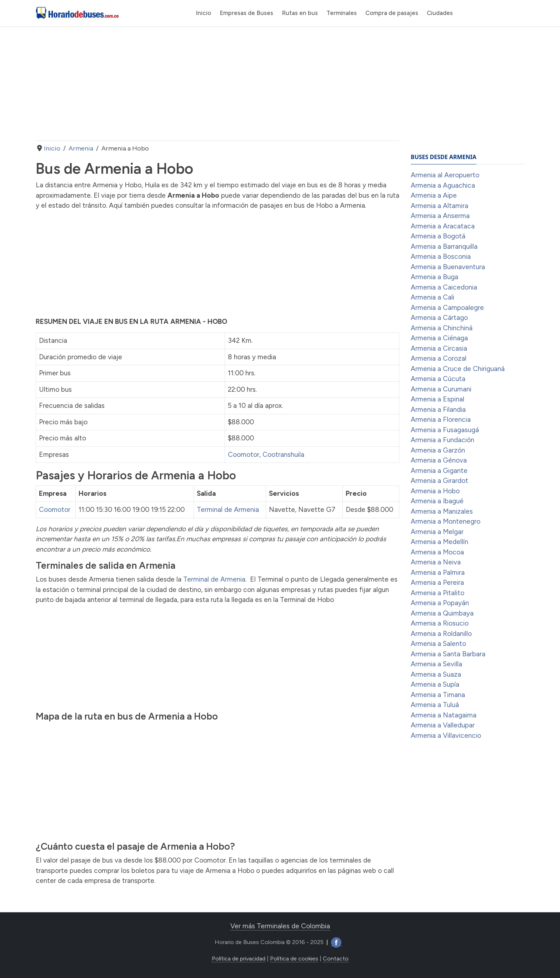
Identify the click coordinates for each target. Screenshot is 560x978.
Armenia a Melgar (437, 532)
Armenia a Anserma (440, 216)
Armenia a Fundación (442, 440)
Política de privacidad (239, 959)
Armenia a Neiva (436, 562)
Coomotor (244, 455)
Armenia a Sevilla (436, 664)
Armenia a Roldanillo (441, 634)
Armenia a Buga (434, 277)
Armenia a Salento (438, 644)
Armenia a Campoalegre (447, 308)
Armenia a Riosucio (440, 623)
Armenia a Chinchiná (442, 328)
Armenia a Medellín (439, 542)
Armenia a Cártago (439, 318)
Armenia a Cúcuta (438, 379)
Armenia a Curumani (441, 389)
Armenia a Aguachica (443, 185)
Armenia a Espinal (437, 399)
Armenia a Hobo (435, 491)
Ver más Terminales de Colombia (280, 926)
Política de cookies (294, 959)
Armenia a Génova (439, 460)
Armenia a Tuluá (435, 705)
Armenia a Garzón (438, 450)
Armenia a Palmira (438, 572)
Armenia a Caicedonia (444, 287)
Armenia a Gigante (439, 471)
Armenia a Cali (432, 297)
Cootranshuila (283, 455)
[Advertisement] (217, 84)
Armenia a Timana (438, 695)
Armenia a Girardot (439, 481)
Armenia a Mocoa (437, 552)
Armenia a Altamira (439, 206)
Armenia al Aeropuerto (445, 175)
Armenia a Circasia (439, 348)
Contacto (336, 959)
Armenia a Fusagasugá (445, 430)
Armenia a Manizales (442, 511)
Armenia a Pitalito (437, 593)
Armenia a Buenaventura (448, 267)
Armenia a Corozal (439, 358)
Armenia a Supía (435, 684)
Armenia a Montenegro (446, 521)
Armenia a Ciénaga (439, 338)
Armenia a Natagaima (444, 715)
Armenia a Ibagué (437, 501)
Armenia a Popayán (440, 603)
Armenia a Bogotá (438, 236)
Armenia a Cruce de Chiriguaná (458, 369)
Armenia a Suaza (436, 674)
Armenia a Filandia (438, 409)
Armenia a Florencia (441, 419)
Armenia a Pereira (437, 582)
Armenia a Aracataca (443, 226)
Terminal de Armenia (228, 510)
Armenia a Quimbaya (442, 613)
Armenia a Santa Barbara (448, 654)
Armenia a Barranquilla (444, 246)
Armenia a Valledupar (443, 725)
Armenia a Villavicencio (446, 735)
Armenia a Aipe (434, 195)
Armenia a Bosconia (441, 256)
